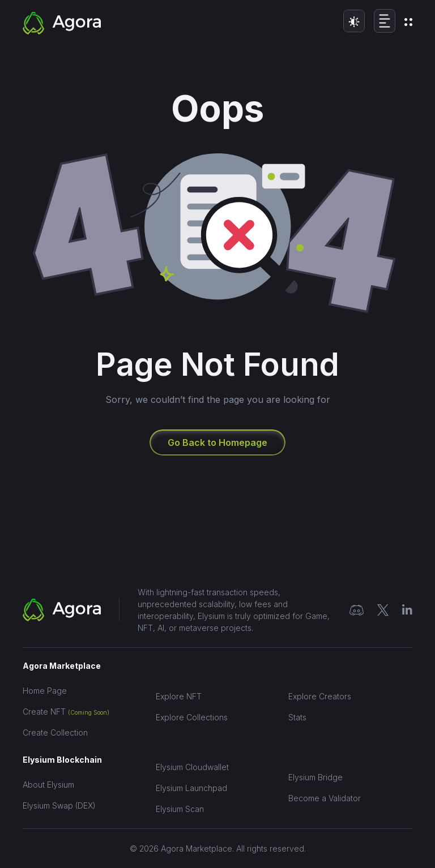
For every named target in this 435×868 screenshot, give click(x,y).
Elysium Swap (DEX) (59, 805)
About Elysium (48, 785)
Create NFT (66, 712)
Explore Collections (192, 717)
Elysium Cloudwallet (192, 767)
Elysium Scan (180, 809)
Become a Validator (325, 798)
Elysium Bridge (315, 777)
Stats (297, 717)
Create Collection (55, 732)
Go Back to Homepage (217, 442)
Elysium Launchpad (191, 788)
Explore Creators (320, 696)
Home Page (45, 691)
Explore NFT (179, 696)
